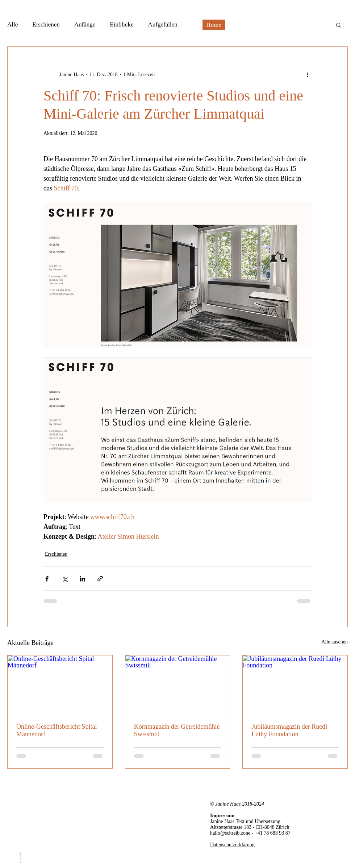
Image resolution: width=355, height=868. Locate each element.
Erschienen (46, 24)
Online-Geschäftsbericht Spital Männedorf (57, 730)
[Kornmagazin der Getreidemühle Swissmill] (178, 685)
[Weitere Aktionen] (307, 74)
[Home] (214, 25)
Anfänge (85, 24)
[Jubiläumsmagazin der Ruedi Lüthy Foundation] (295, 685)
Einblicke (122, 24)
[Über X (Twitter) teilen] (65, 579)
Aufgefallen (163, 24)
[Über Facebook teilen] (47, 579)
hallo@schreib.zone (230, 833)
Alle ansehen (335, 642)
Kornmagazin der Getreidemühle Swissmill (177, 730)
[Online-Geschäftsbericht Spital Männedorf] (60, 685)
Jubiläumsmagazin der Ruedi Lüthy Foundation (289, 730)
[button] (339, 25)
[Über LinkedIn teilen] (82, 579)
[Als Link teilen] (100, 579)
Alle (12, 24)
